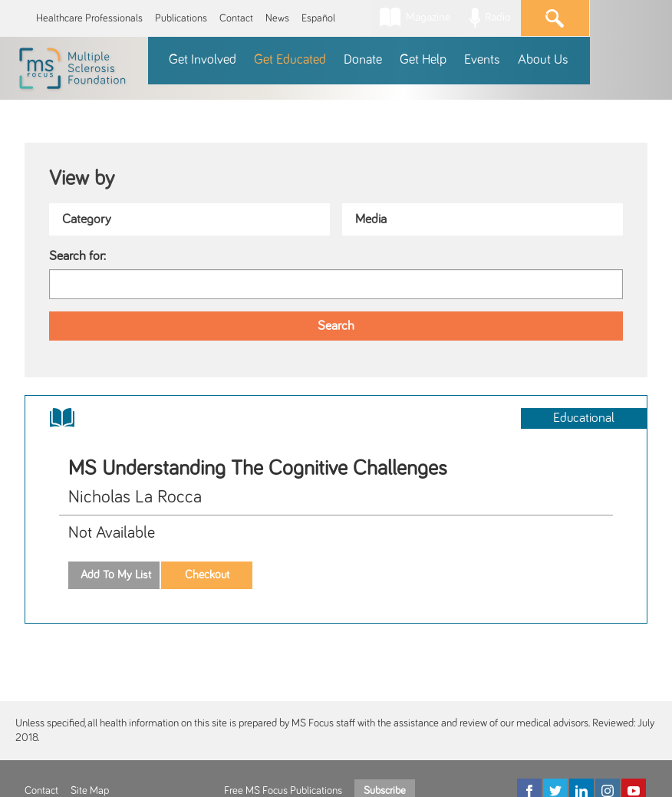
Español (318, 18)
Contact (236, 18)
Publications (181, 18)
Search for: (77, 256)
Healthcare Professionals (89, 18)
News (277, 18)
